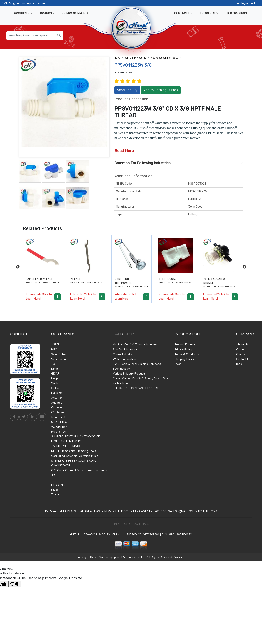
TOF (54, 364)
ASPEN (56, 345)
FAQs (178, 364)
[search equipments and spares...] (31, 36)
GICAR (55, 374)
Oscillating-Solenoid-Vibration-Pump (75, 456)
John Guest (58, 417)
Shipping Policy (184, 359)
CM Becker (58, 412)
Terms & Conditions (187, 354)
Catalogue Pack (245, 3)
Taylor (55, 495)
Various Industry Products (129, 374)
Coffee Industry (123, 354)
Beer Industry (121, 369)
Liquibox (56, 393)
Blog (239, 364)
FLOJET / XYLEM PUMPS (66, 441)
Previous (18, 267)
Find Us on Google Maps (131, 524)
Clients (241, 354)
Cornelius (57, 407)
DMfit (55, 369)
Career (241, 349)
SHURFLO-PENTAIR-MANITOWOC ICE (76, 436)
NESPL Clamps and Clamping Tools (74, 451)
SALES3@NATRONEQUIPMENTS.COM (193, 511)
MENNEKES (58, 485)
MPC (54, 349)
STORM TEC (59, 422)
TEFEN (55, 480)
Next (244, 267)
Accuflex (57, 398)
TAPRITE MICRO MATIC (66, 446)
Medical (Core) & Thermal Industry (135, 345)
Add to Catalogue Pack (161, 90)
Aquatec (57, 403)
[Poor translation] (15, 584)
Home (117, 58)
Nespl (55, 378)
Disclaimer (180, 557)
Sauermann (59, 359)
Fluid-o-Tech (59, 432)
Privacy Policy (183, 349)
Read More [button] (124, 151)
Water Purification (124, 359)
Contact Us (243, 359)
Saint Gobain (59, 354)
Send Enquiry (127, 90)
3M (53, 475)
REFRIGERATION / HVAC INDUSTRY (136, 388)
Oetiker (56, 388)
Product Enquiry (185, 345)
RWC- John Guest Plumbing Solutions (137, 364)
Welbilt (56, 383)
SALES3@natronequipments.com (24, 3)
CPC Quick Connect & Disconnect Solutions (79, 470)
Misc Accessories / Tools (164, 58)
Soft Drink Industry (135, 58)
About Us (242, 345)
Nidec (55, 490)
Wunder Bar (59, 427)
